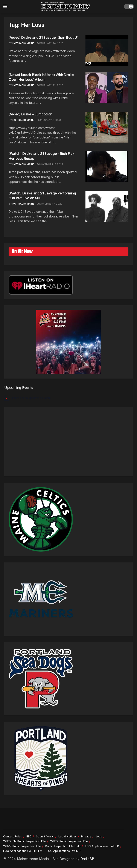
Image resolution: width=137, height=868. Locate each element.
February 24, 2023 (50, 43)
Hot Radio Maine (23, 85)
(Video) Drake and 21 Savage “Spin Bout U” (43, 37)
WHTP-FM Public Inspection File (24, 841)
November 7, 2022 (49, 204)
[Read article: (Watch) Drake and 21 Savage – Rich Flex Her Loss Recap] (107, 167)
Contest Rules (13, 836)
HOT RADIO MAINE (23, 43)
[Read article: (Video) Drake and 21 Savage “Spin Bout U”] (107, 50)
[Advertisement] (68, 442)
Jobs (99, 836)
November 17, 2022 (50, 164)
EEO (29, 836)
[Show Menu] (5, 6)
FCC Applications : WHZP (64, 851)
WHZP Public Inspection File (22, 846)
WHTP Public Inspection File (69, 841)
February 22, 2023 (50, 85)
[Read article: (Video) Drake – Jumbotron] (107, 127)
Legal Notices (68, 836)
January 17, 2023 (49, 120)
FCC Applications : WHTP (102, 846)
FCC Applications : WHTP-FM (23, 851)
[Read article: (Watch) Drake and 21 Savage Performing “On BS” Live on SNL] (107, 206)
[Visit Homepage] (66, 6)
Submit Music (45, 836)
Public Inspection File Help (63, 846)
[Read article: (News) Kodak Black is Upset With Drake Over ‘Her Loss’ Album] (107, 88)
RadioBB (87, 859)
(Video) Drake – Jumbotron (30, 114)
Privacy (86, 836)
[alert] (68, 398)
